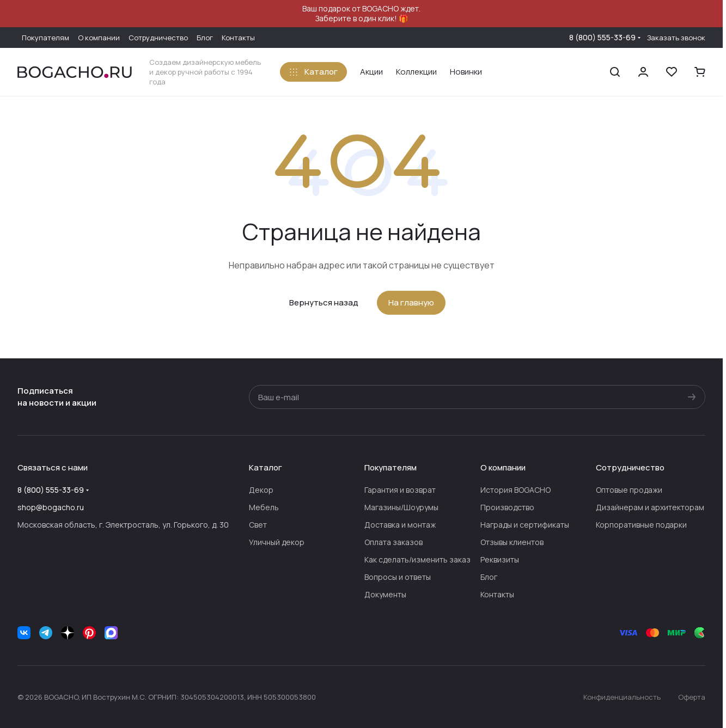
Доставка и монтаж (400, 525)
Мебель (264, 507)
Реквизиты (500, 559)
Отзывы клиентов (512, 542)
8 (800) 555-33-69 (602, 37)
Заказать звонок (676, 38)
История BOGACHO (515, 490)
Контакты (497, 594)
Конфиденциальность (622, 697)
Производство (507, 507)
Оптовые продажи (629, 490)
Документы (385, 594)
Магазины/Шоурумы (401, 507)
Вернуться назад (324, 302)
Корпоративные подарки (641, 525)
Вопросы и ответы (398, 577)
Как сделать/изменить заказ (417, 559)
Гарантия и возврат (400, 490)
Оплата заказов (393, 542)
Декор (261, 490)
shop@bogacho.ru (51, 507)
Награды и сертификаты (525, 525)
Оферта (692, 697)
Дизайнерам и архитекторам (650, 507)
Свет (258, 525)
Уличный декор (277, 542)
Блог (489, 577)
